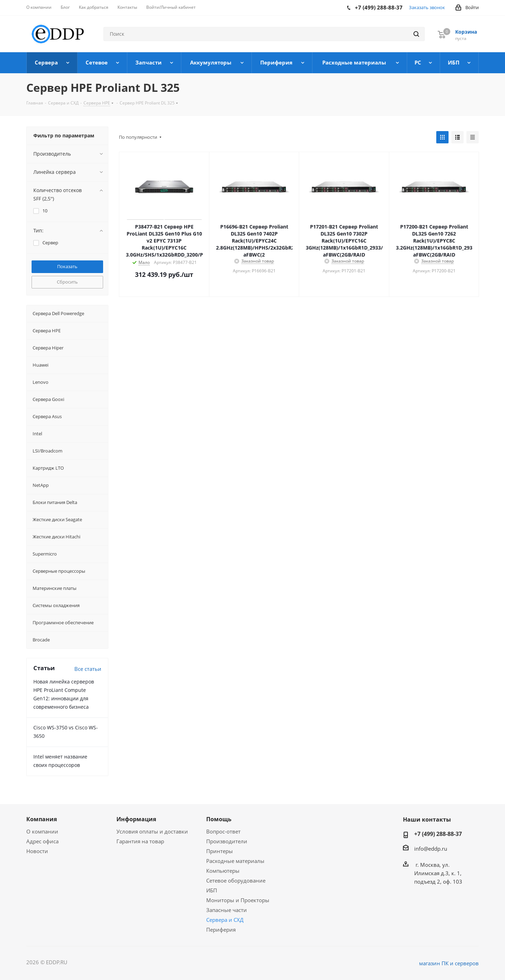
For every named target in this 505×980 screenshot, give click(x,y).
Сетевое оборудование (236, 880)
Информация (136, 819)
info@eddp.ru (431, 849)
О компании (42, 831)
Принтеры (220, 851)
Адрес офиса (42, 841)
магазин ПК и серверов (449, 963)
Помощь (219, 819)
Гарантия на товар (140, 841)
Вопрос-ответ (223, 831)
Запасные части (227, 910)
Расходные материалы (235, 861)
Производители (227, 841)
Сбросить (67, 282)
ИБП (212, 890)
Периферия (221, 930)
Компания (42, 819)
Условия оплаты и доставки (152, 831)
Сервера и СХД (225, 920)
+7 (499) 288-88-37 (438, 834)
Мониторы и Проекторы (238, 900)
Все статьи (88, 669)
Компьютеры (223, 871)
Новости (37, 851)
